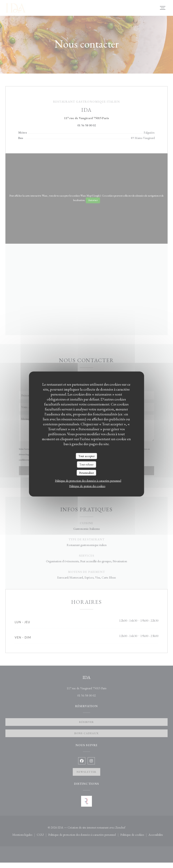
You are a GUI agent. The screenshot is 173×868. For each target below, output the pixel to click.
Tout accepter (86, 456)
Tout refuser (86, 464)
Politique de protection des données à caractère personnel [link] (88, 481)
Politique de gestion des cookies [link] (87, 486)
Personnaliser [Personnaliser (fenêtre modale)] (86, 473)
